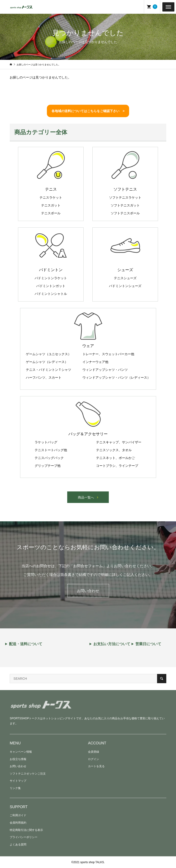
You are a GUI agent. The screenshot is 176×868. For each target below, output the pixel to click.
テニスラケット (51, 197)
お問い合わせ (88, 591)
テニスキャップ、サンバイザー (119, 442)
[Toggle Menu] (168, 7)
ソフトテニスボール (125, 213)
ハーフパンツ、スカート (44, 377)
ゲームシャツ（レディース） (47, 362)
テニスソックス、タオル (114, 450)
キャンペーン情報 (21, 752)
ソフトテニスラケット (125, 197)
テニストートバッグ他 (51, 450)
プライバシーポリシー (24, 837)
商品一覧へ (86, 497)
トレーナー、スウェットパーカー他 (108, 354)
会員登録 (94, 752)
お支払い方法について (112, 644)
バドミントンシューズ (125, 286)
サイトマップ (18, 781)
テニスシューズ (125, 278)
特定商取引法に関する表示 (26, 830)
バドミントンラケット (51, 278)
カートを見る (96, 766)
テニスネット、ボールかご (115, 458)
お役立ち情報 (18, 759)
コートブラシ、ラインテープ (117, 466)
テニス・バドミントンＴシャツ (49, 370)
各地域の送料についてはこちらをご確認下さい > (88, 111)
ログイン (94, 759)
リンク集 (15, 788)
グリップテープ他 (48, 466)
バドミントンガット (51, 286)
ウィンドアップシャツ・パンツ (105, 370)
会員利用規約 (18, 823)
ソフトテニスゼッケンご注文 (28, 774)
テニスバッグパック (49, 458)
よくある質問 (18, 845)
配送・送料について (26, 644)
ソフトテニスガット (125, 205)
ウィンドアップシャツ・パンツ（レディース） (116, 377)
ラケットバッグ (46, 442)
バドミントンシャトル (51, 294)
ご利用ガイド (18, 815)
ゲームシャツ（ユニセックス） (49, 354)
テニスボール (51, 213)
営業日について (148, 644)
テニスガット (51, 205)
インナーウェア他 (95, 362)
